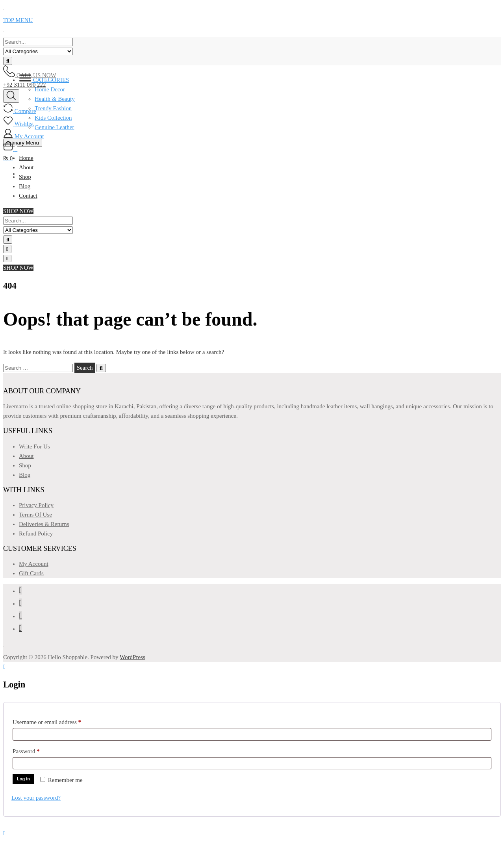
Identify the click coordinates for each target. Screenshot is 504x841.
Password (37, 750)
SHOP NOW (18, 211)
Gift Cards (31, 573)
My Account (34, 564)
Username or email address (57, 721)
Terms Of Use (35, 515)
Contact (28, 196)
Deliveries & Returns (44, 524)
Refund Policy (36, 533)
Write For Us (34, 446)
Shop (25, 465)
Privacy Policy (36, 505)
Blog (25, 186)
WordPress (132, 657)
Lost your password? (36, 798)
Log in (23, 779)
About (26, 456)
